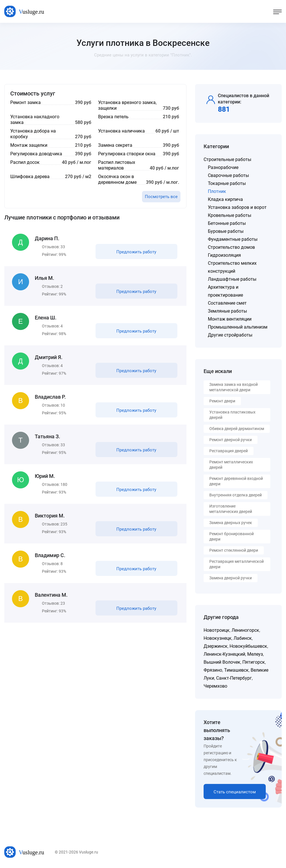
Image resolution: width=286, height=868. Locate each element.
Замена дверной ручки (231, 578)
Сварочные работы (228, 175)
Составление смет (227, 303)
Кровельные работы (230, 215)
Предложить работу (136, 252)
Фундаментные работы (233, 239)
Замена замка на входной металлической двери (234, 387)
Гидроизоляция (224, 255)
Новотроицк (217, 630)
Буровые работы (226, 231)
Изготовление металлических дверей (231, 509)
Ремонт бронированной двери (232, 536)
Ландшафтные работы (232, 279)
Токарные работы (227, 183)
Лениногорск (245, 630)
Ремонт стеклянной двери (234, 550)
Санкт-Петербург (234, 678)
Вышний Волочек (222, 662)
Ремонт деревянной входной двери (236, 481)
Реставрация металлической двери (237, 564)
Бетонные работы (227, 223)
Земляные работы (227, 311)
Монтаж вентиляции (230, 319)
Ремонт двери (222, 401)
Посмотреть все (161, 197)
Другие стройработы (230, 335)
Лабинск (243, 638)
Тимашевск (236, 670)
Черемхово (215, 686)
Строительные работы (227, 159)
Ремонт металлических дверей (231, 465)
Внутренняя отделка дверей (236, 495)
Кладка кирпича (225, 199)
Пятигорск (254, 662)
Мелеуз (255, 654)
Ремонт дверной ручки (231, 440)
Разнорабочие (223, 167)
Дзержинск (216, 646)
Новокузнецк (218, 638)
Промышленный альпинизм (238, 327)
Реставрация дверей (229, 451)
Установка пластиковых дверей (232, 415)
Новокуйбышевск (248, 646)
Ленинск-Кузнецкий (224, 654)
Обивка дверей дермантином (237, 429)
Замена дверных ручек (231, 523)
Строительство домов (231, 247)
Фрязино (213, 670)
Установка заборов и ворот (237, 207)
